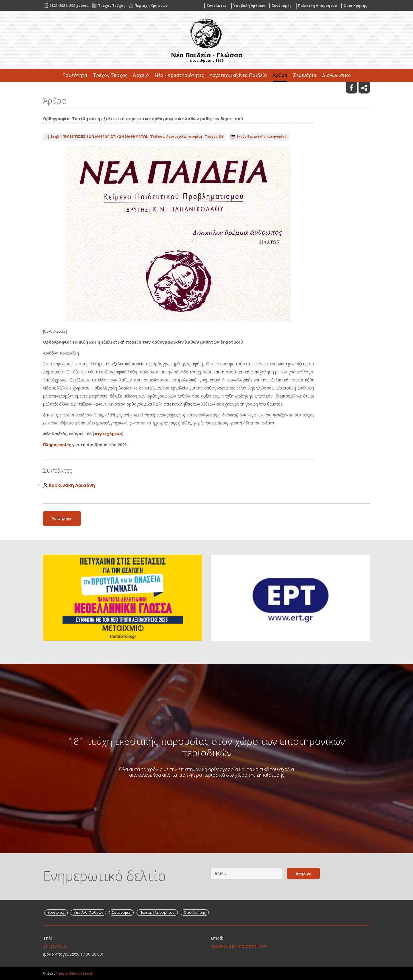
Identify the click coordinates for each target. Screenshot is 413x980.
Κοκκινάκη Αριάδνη (72, 485)
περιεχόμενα (108, 434)
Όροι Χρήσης (355, 6)
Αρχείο (141, 75)
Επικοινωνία (206, 88)
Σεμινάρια (305, 75)
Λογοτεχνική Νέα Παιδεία (238, 75)
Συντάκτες (217, 6)
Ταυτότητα (75, 75)
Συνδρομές (281, 6)
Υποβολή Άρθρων (249, 6)
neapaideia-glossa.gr (75, 973)
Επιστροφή (62, 518)
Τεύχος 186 (137, 136)
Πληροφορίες (58, 445)
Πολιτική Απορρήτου (317, 6)
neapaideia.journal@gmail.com (239, 946)
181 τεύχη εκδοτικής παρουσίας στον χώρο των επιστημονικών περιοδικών (206, 747)
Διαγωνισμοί (336, 75)
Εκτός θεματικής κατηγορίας (262, 136)
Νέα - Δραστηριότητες (179, 75)
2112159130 (54, 946)
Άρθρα (280, 75)
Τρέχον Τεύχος (110, 75)
